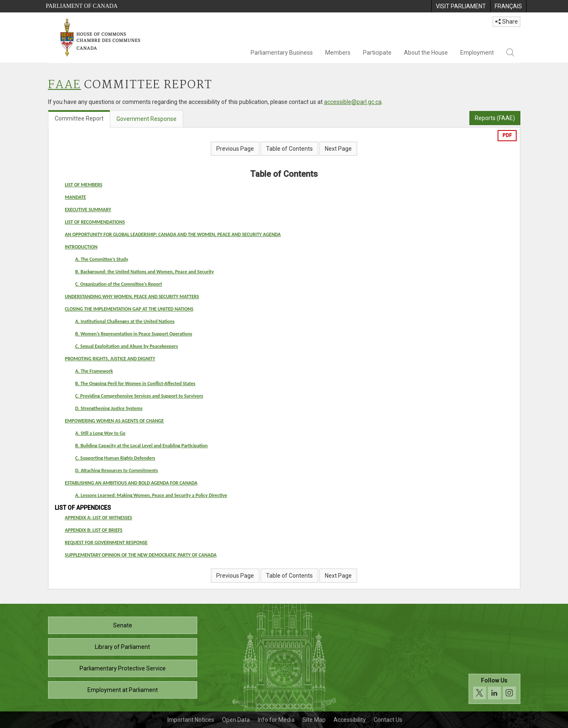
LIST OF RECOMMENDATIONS (95, 222)
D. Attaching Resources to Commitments (117, 470)
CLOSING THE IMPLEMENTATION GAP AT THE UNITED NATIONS (129, 309)
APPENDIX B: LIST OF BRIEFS (94, 530)
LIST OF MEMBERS (84, 185)
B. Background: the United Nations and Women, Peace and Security (145, 272)
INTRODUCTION (81, 247)
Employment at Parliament (123, 690)
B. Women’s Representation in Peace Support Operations (134, 334)
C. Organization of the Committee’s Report (119, 284)
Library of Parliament (122, 647)
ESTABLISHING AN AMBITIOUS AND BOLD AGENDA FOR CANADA (131, 483)
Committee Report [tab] (79, 118)
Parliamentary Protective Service (123, 668)
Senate (123, 625)
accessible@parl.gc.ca (353, 102)
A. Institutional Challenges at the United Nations (125, 321)
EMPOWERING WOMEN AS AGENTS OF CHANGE (115, 421)
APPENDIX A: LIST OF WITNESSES (99, 518)
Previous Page (235, 149)
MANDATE (76, 197)
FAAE (65, 85)
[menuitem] (461, 6)
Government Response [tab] (146, 119)
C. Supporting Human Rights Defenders (115, 458)
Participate (377, 53)
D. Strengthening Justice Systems (109, 408)
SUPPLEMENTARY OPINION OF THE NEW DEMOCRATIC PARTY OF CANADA (141, 555)
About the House (426, 53)
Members (338, 53)
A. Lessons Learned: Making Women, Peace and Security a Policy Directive (151, 495)
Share (506, 22)
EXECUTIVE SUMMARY (88, 210)
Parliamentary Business (282, 53)
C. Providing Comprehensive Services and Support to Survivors (139, 396)
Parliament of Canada (82, 6)
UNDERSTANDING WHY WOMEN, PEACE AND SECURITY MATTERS (132, 297)
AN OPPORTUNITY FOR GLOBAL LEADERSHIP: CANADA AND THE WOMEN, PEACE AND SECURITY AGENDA (173, 234)
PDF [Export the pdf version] (507, 135)
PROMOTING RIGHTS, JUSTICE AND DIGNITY (110, 359)
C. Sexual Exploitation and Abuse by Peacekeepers (127, 346)
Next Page (338, 149)
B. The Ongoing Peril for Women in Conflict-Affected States (135, 383)
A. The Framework (94, 371)
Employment (477, 53)
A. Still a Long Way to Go (100, 433)
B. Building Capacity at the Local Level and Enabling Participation (142, 446)
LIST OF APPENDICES (83, 508)
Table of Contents (289, 149)
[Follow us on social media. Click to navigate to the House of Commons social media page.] (494, 689)
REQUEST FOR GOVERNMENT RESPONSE (106, 542)
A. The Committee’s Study (102, 259)
